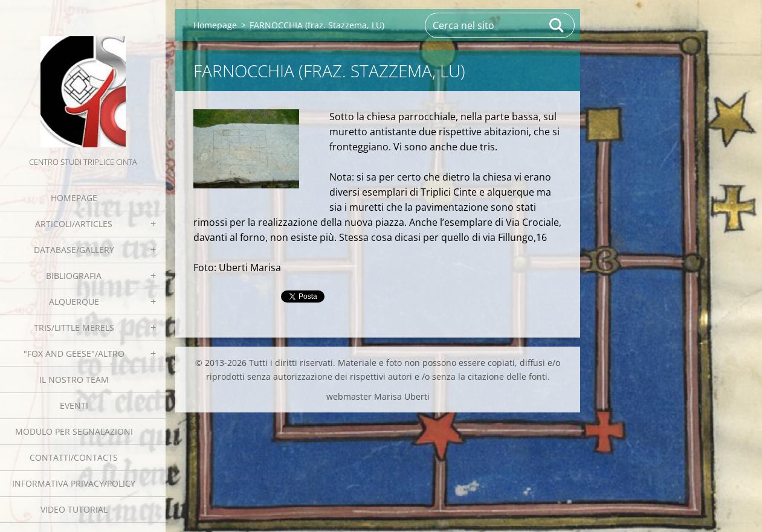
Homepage (74, 198)
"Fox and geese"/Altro (74, 354)
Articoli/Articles (74, 224)
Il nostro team (74, 380)
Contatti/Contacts (74, 457)
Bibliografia (74, 276)
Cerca (557, 25)
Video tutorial (74, 509)
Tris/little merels (74, 328)
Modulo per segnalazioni (74, 431)
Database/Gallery (74, 250)
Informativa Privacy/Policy (74, 483)
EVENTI (74, 405)
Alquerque (74, 302)
